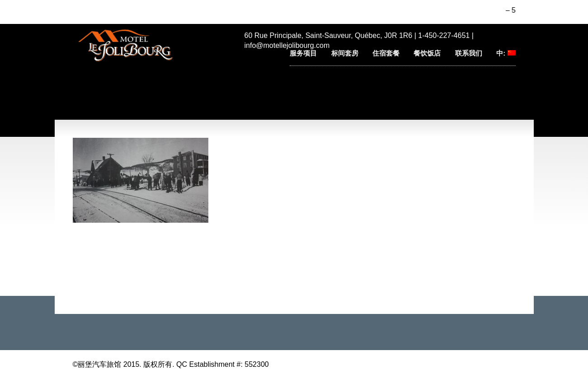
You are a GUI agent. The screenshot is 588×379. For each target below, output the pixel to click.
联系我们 (469, 53)
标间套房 (345, 53)
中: (506, 53)
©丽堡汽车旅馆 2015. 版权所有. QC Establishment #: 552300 (171, 364)
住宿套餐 (386, 53)
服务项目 (303, 53)
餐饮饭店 (427, 53)
